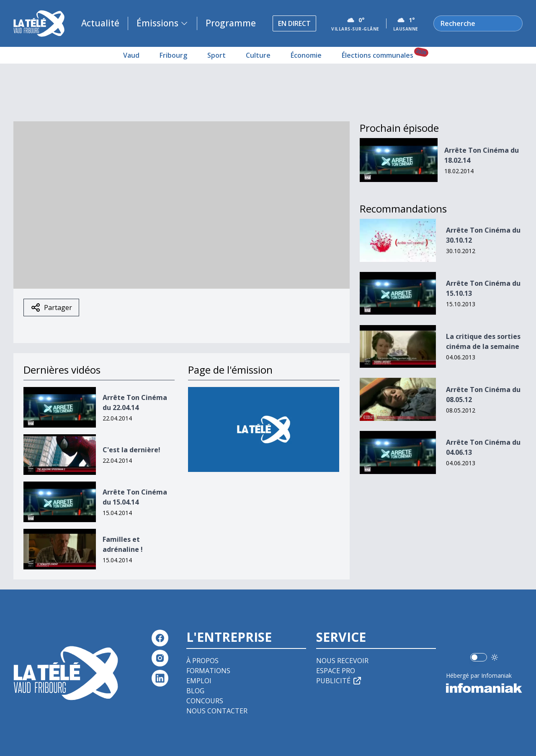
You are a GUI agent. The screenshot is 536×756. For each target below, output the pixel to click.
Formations (208, 671)
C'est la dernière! (131, 450)
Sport (216, 55)
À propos (202, 661)
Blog (195, 691)
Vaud (131, 55)
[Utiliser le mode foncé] (495, 657)
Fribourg (173, 55)
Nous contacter (217, 711)
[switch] (479, 657)
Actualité (100, 23)
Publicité (339, 681)
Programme (231, 23)
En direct (294, 23)
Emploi (199, 681)
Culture (258, 55)
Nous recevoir (342, 661)
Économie (306, 55)
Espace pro (336, 671)
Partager (51, 308)
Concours (205, 701)
